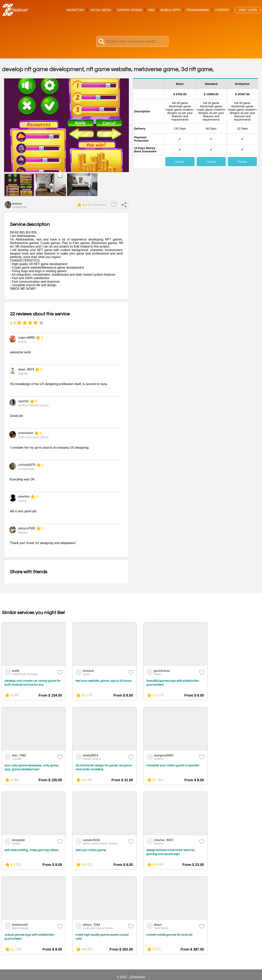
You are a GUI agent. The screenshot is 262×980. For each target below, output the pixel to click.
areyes (17, 204)
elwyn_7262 (92, 925)
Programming (198, 10)
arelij (15, 671)
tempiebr (19, 840)
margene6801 (164, 755)
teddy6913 (90, 755)
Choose (180, 162)
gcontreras (162, 671)
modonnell (20, 925)
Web (151, 10)
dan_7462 (19, 755)
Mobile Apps (170, 10)
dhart (158, 925)
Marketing (75, 10)
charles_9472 (164, 840)
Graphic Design (130, 10)
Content (222, 10)
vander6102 (91, 840)
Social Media (101, 10)
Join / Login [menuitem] (248, 10)
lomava (88, 671)
